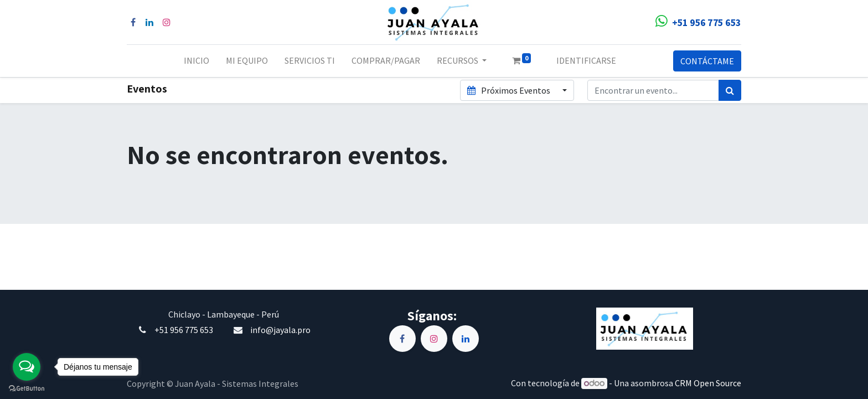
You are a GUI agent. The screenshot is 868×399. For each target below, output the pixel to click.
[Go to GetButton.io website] (27, 388)
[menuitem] (197, 61)
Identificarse (586, 60)
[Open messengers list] (27, 367)
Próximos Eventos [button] (509, 90)
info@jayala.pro (280, 330)
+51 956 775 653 (184, 330)
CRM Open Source (708, 383)
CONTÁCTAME (707, 61)
